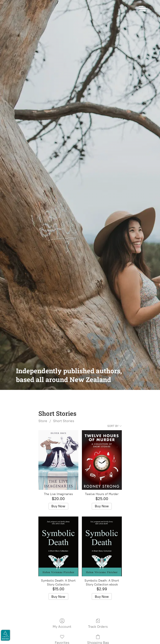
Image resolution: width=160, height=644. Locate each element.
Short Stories (64, 427)
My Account (62, 629)
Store (43, 427)
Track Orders (98, 629)
